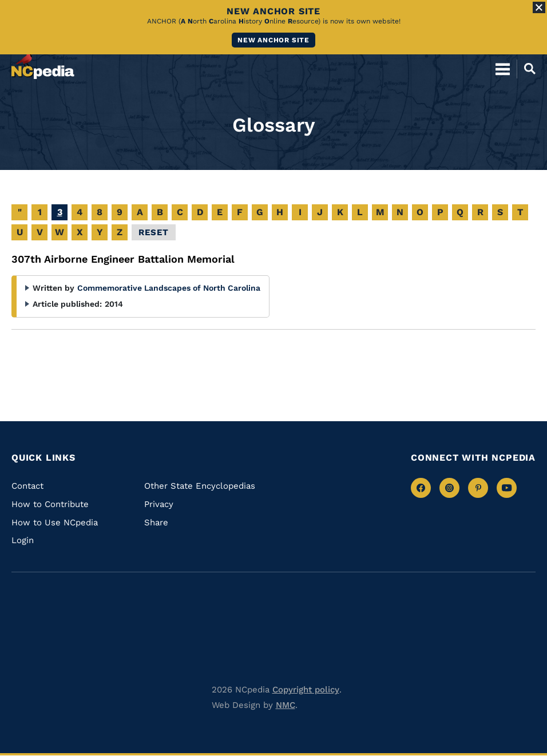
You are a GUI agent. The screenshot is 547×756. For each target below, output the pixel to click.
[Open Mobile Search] (526, 69)
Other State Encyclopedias (200, 486)
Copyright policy (306, 690)
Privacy (159, 504)
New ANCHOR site (273, 40)
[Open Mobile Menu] (503, 69)
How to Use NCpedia (55, 523)
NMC (286, 705)
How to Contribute (50, 504)
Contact (27, 486)
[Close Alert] (539, 7)
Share (156, 523)
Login (23, 540)
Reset (154, 232)
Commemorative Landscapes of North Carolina (169, 288)
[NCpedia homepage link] (43, 64)
